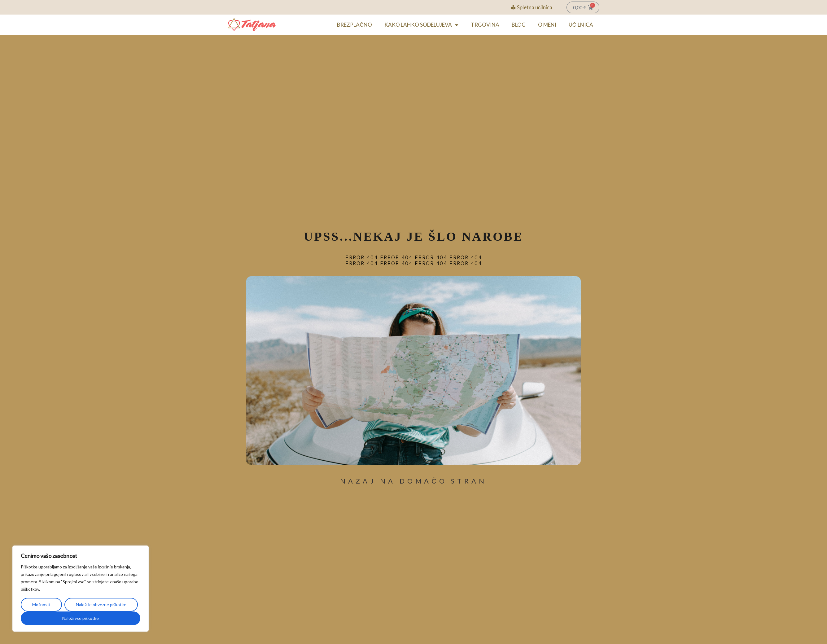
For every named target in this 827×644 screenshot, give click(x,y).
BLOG (519, 25)
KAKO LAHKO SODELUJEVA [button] (421, 25)
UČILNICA (581, 25)
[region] (81, 589)
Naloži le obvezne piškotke (101, 605)
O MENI (547, 25)
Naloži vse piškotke (81, 618)
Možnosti (41, 605)
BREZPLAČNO (354, 25)
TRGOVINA (485, 25)
